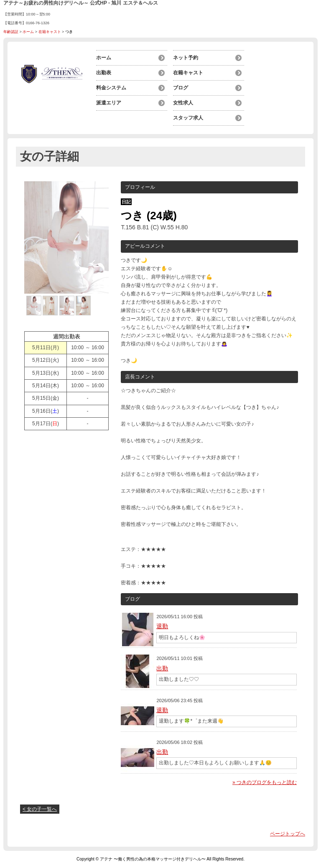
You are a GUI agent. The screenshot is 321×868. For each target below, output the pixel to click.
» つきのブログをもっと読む (265, 782)
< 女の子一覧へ (40, 809)
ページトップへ (288, 834)
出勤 (162, 668)
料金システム (111, 88)
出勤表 (104, 73)
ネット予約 (186, 58)
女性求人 (183, 103)
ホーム (28, 32)
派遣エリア (109, 103)
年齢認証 (11, 32)
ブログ (181, 88)
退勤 (162, 626)
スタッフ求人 (188, 118)
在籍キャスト (50, 32)
